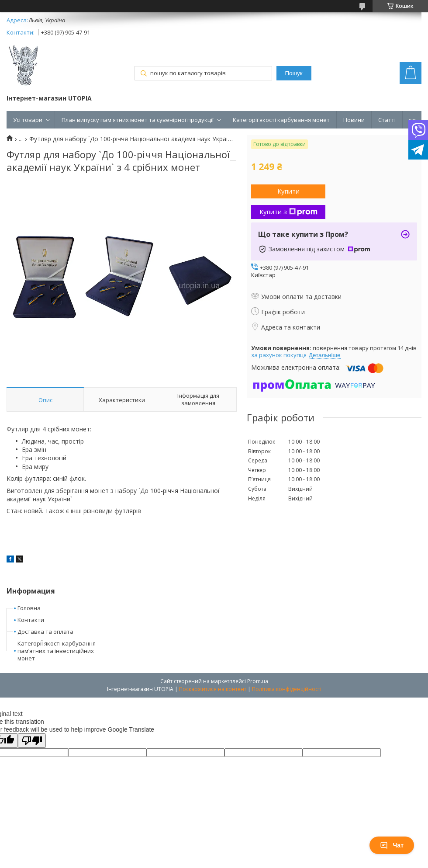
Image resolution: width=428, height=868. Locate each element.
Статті (387, 120)
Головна (29, 608)
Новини (354, 120)
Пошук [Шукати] (293, 73)
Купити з (288, 212)
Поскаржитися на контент (213, 689)
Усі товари (28, 120)
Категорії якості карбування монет (281, 120)
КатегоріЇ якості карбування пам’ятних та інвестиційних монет (57, 651)
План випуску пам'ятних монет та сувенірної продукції (138, 120)
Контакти (31, 620)
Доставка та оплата (45, 632)
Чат (392, 845)
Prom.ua (258, 681)
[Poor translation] (32, 741)
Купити (288, 191)
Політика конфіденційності (287, 689)
